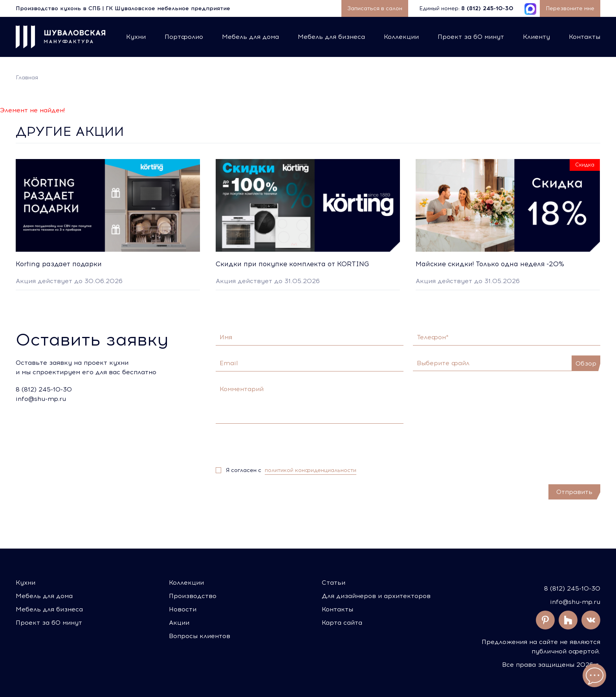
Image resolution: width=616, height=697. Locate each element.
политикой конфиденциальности (311, 470)
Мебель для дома (250, 37)
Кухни (136, 37)
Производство (193, 596)
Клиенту (536, 37)
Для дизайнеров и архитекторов (376, 596)
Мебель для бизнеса (331, 37)
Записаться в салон (375, 8)
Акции (179, 623)
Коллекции (401, 37)
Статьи (334, 583)
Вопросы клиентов (200, 636)
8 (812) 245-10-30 (572, 588)
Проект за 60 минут (471, 37)
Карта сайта (342, 623)
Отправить (574, 492)
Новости (183, 609)
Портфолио (184, 37)
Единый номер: (467, 8)
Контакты (585, 37)
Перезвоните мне (570, 8)
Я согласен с (291, 470)
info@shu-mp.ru (575, 602)
